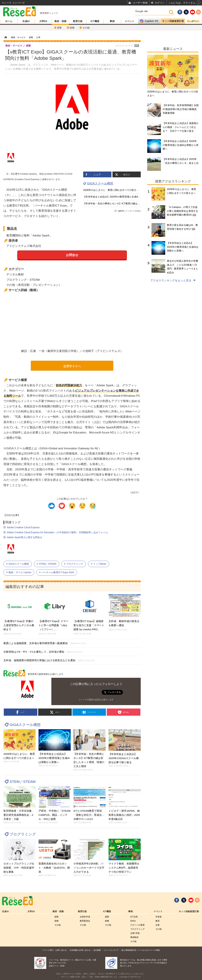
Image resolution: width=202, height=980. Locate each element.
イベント (129, 21)
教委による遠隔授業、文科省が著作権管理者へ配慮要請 (45, 643)
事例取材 (134, 937)
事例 (112, 21)
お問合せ (72, 255)
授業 (59, 28)
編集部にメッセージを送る (129, 211)
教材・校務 (60, 21)
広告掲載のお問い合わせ (80, 950)
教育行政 (78, 21)
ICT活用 (134, 917)
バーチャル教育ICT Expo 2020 (58, 572)
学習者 (159, 917)
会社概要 (97, 950)
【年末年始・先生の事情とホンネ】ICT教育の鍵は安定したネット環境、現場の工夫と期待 (132, 203)
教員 (157, 921)
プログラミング (75, 564)
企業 (157, 925)
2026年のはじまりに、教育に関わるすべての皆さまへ (112, 190)
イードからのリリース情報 (148, 950)
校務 (72, 28)
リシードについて (111, 950)
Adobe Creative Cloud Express (23, 527)
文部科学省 (85, 917)
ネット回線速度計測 (189, 911)
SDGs (133, 921)
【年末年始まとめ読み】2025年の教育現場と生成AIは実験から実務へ (121, 197)
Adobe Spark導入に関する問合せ (25, 537)
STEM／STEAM (48, 564)
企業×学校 (135, 933)
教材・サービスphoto (20, 572)
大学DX (43, 21)
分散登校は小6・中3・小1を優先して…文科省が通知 (43, 652)
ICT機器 (95, 21)
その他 (86, 28)
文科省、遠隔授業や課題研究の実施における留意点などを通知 (49, 660)
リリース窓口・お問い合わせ (55, 950)
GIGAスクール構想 (100, 183)
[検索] (152, 11)
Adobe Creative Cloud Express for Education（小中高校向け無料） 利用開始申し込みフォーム (57, 532)
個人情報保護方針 (129, 950)
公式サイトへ (72, 366)
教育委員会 (85, 921)
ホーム (9, 21)
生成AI (26, 21)
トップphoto (100, 564)
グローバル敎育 (137, 925)
